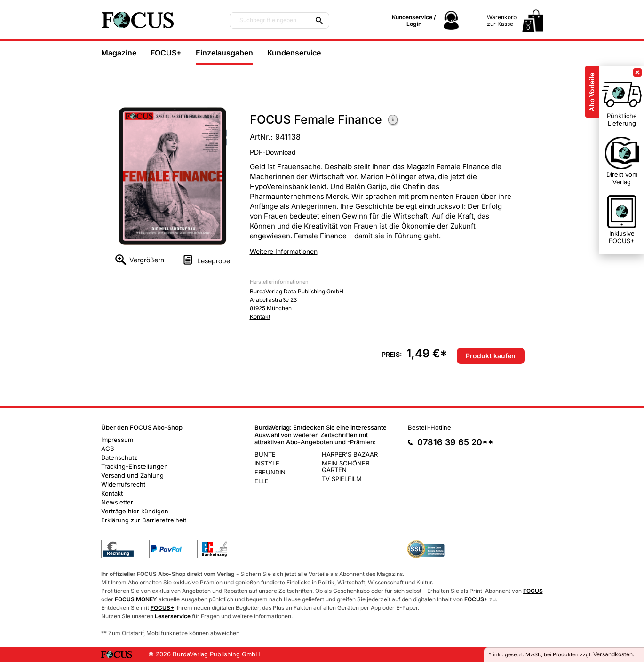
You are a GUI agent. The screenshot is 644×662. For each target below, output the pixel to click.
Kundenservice (294, 53)
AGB (108, 449)
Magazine (119, 53)
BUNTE (265, 454)
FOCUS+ (166, 53)
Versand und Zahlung (132, 475)
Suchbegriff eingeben (268, 20)
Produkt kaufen (491, 356)
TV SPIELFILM (342, 479)
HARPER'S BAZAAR (350, 454)
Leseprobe (214, 261)
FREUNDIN (270, 472)
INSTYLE (267, 463)
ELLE (262, 481)
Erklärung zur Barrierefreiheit (144, 520)
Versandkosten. (614, 654)
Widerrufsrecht (123, 484)
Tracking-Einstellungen (135, 466)
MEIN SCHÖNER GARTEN (346, 466)
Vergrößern (147, 260)
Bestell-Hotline (429, 427)
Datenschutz (119, 457)
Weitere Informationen (393, 121)
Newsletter (117, 502)
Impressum (117, 440)
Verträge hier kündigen (135, 511)
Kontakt (260, 317)
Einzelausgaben (224, 53)
